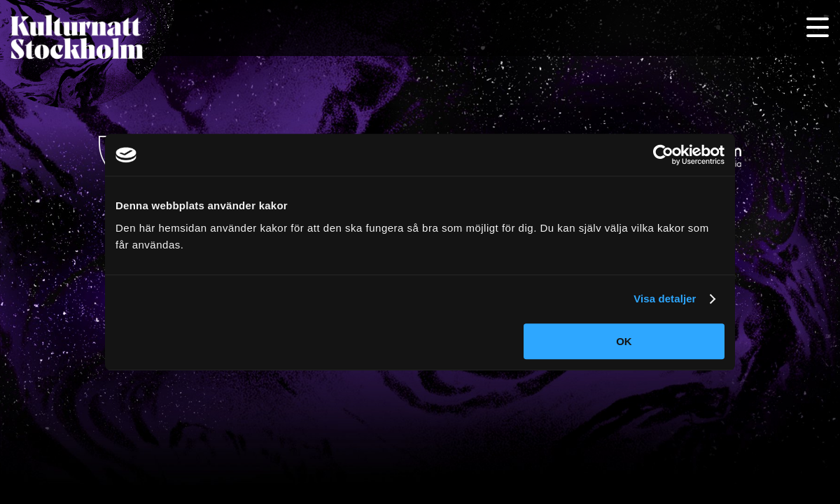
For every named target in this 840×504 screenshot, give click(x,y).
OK (624, 341)
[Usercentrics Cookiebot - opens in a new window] (663, 155)
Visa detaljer (665, 299)
